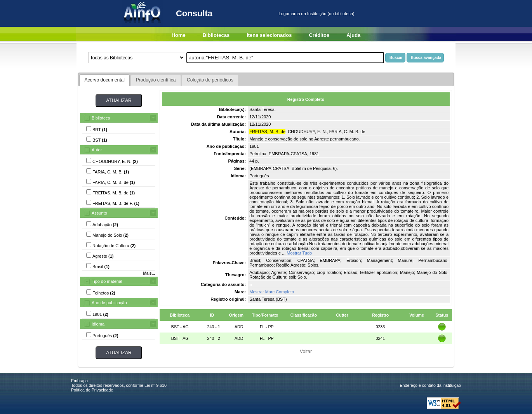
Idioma (98, 324)
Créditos (319, 35)
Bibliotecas (216, 35)
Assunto (99, 213)
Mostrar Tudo (299, 253)
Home (179, 35)
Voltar (306, 352)
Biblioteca (101, 118)
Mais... (149, 273)
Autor (97, 150)
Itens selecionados (269, 35)
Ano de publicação (109, 303)
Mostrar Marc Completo (272, 292)
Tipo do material (107, 281)
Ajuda (353, 35)
